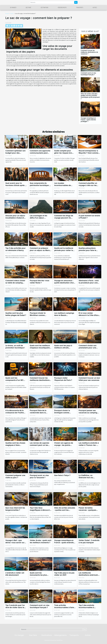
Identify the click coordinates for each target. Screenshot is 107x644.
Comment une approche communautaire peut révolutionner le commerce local (40, 154)
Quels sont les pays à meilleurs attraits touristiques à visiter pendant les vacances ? (64, 349)
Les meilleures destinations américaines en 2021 (89, 575)
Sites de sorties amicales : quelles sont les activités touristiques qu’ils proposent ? (90, 96)
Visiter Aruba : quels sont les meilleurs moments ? (41, 541)
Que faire (28, 8)
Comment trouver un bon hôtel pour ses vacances (89, 379)
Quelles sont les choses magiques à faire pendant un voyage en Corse (15, 446)
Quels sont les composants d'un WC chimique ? (14, 380)
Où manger (13, 8)
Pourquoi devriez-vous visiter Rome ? (40, 282)
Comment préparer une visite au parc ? (15, 476)
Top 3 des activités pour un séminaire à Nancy (16, 249)
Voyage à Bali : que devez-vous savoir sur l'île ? (15, 543)
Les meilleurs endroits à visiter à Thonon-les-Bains (89, 445)
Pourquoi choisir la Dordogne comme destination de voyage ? (64, 413)
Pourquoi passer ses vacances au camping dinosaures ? (88, 413)
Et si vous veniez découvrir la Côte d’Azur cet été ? (89, 315)
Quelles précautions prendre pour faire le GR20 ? (87, 250)
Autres (95, 8)
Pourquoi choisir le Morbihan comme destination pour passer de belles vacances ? (40, 316)
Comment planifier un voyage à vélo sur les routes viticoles (88, 185)
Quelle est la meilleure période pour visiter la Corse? (64, 250)
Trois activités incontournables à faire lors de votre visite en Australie (64, 609)
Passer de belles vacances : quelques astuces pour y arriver (88, 510)
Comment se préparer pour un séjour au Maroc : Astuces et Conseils (40, 250)
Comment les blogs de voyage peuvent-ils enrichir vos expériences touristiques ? (65, 219)
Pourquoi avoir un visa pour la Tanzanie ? (39, 476)
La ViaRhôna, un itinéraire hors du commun (86, 478)
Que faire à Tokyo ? (62, 475)
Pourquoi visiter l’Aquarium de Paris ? (63, 379)
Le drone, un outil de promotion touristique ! (15, 347)
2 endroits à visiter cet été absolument (15, 574)
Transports (80, 8)
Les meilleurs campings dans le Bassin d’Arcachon (64, 315)
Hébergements (62, 8)
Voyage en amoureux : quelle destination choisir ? (65, 283)
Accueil (7, 13)
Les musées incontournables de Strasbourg (62, 185)
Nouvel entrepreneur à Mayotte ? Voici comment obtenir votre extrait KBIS (89, 153)
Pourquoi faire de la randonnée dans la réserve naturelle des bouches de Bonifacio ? (40, 414)
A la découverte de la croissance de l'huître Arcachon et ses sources (16, 413)
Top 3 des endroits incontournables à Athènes (86, 607)
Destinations (44, 8)
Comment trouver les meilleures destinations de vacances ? (89, 52)
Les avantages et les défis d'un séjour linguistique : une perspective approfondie (40, 219)
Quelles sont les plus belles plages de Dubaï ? (16, 314)
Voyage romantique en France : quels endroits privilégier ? (88, 120)
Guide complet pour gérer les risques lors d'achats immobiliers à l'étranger (64, 154)
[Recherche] (52, 2)
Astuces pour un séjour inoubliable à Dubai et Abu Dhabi (15, 218)
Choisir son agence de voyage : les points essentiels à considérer (64, 445)
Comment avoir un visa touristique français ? (88, 74)
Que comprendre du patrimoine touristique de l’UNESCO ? (41, 185)
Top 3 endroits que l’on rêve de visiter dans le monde (15, 607)
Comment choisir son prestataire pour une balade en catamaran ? (88, 348)
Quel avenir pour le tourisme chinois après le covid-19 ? (16, 185)
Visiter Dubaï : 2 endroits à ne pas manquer (89, 541)
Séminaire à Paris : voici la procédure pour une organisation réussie (89, 283)
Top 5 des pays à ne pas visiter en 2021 (64, 574)
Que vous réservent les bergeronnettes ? (15, 509)
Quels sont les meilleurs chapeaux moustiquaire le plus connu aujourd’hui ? (41, 349)
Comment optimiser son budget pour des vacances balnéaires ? (15, 153)
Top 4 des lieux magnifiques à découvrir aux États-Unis (40, 510)
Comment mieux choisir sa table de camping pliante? (15, 283)
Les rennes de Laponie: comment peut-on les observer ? (40, 445)
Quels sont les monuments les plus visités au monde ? (38, 575)
